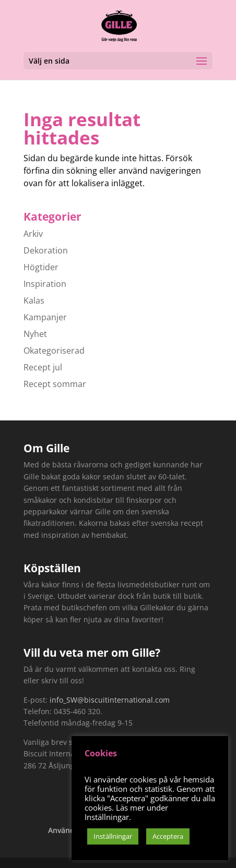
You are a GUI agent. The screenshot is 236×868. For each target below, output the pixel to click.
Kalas (34, 300)
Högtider (41, 267)
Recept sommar (55, 384)
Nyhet (35, 334)
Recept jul (43, 367)
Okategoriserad (54, 351)
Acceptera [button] (168, 836)
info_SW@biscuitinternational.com (110, 700)
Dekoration (46, 250)
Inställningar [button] (113, 836)
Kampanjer (45, 317)
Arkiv (33, 234)
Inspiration (45, 284)
